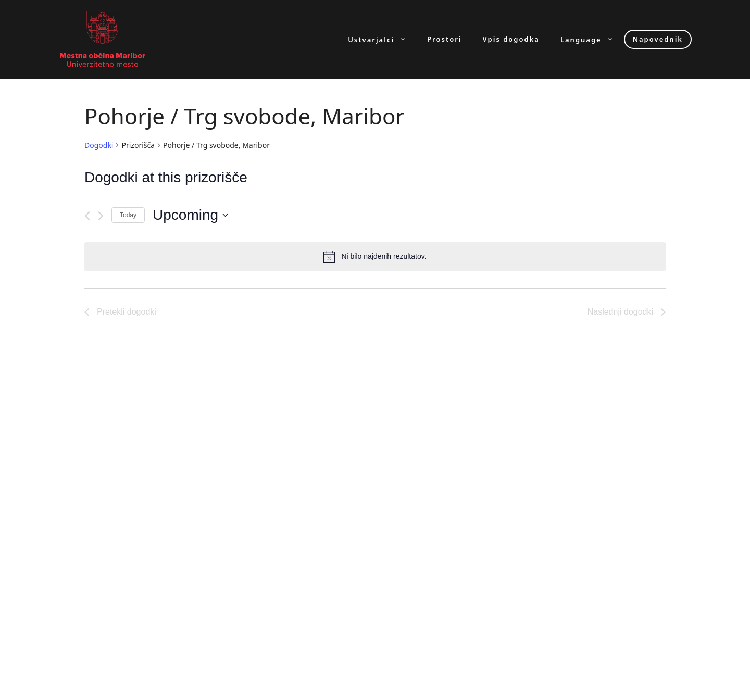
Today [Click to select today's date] (128, 215)
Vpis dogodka (511, 39)
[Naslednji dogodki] (101, 216)
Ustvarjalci (382, 39)
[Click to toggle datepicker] (190, 215)
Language (592, 39)
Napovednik (658, 39)
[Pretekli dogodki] (87, 216)
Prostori (444, 39)
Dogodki (99, 145)
